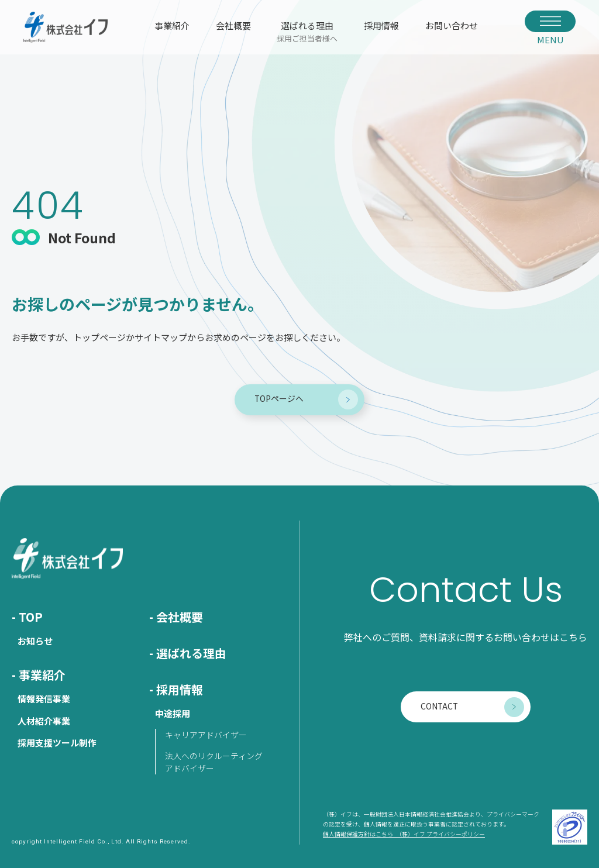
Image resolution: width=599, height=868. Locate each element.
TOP (31, 617)
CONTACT (439, 706)
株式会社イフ (66, 27)
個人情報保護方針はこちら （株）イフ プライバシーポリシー (404, 835)
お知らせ (35, 641)
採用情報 (381, 25)
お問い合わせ (452, 25)
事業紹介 (172, 25)
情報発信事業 (44, 699)
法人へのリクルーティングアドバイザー (214, 762)
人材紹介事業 (44, 721)
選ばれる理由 (307, 31)
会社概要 (233, 25)
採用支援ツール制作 (57, 743)
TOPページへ (279, 398)
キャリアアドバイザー (206, 735)
